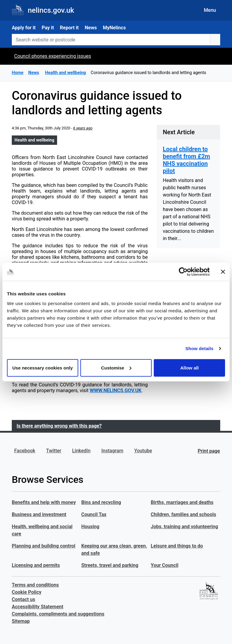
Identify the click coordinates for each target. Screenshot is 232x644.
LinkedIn (81, 451)
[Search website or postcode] (111, 40)
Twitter (54, 451)
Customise (116, 368)
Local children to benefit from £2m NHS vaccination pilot (186, 160)
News (91, 28)
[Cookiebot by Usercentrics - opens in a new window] (183, 272)
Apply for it (24, 28)
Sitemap (21, 621)
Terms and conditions (35, 585)
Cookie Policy (27, 592)
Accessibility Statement (38, 607)
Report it (69, 28)
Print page (209, 451)
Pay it (48, 28)
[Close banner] (223, 272)
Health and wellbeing (34, 140)
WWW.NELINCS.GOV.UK (116, 390)
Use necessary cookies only (43, 368)
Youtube (143, 451)
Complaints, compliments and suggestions (58, 614)
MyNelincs (114, 28)
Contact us (23, 599)
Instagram (113, 451)
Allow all (190, 368)
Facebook (25, 451)
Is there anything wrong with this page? (59, 426)
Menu (210, 10)
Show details (200, 348)
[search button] (215, 40)
